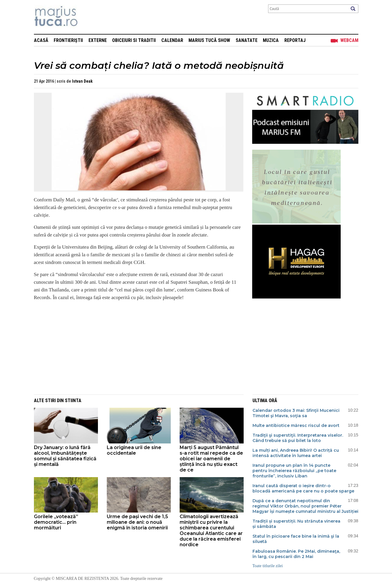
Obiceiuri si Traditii (134, 40)
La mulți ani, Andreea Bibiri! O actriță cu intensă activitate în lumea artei (296, 453)
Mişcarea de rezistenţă (88, 17)
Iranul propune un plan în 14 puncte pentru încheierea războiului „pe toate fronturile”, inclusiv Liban (294, 471)
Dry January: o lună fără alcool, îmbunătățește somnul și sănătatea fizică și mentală (65, 456)
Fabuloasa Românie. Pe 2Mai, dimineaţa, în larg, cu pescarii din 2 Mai (296, 554)
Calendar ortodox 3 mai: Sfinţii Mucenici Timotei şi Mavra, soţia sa (296, 413)
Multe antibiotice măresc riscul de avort (296, 425)
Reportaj (295, 40)
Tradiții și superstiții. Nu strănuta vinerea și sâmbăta (296, 524)
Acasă (41, 40)
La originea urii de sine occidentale (134, 450)
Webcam (349, 40)
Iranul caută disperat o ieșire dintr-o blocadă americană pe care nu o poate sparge (303, 488)
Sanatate (247, 40)
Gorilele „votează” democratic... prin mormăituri (56, 522)
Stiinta (73, 401)
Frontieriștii (68, 40)
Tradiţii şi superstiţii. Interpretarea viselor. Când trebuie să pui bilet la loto (298, 438)
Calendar (172, 40)
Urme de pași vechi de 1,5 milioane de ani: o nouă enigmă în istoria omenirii (137, 522)
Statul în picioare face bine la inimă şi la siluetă (296, 539)
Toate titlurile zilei (268, 566)
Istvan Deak (82, 81)
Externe (98, 40)
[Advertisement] (134, 347)
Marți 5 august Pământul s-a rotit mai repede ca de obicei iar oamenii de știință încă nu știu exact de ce (211, 459)
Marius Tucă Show (209, 40)
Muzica (271, 40)
